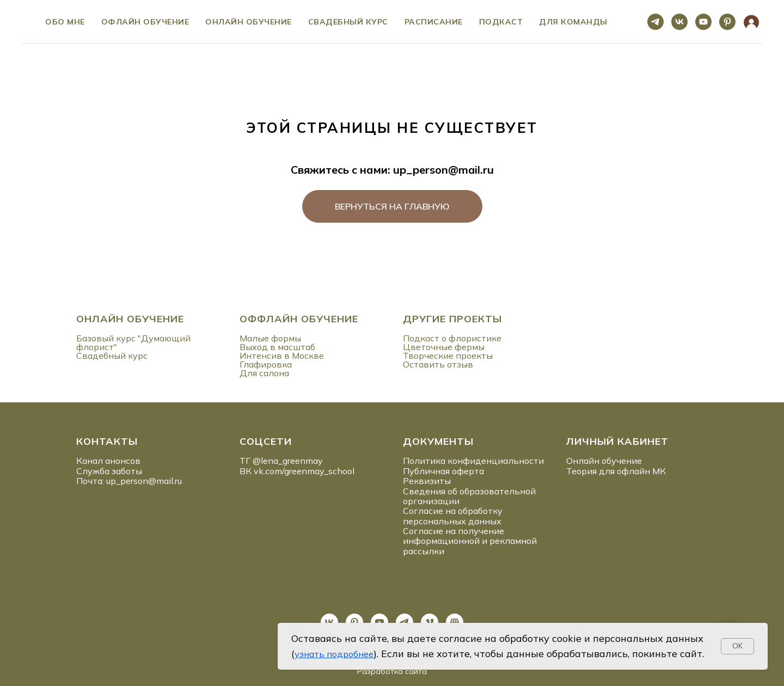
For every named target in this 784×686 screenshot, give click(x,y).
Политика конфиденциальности (473, 461)
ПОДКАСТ (501, 22)
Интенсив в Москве (282, 356)
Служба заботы (109, 471)
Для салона (264, 373)
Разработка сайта (392, 671)
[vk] (679, 22)
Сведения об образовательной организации (469, 496)
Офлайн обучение (145, 22)
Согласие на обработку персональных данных (453, 516)
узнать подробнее (334, 654)
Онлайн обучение (249, 22)
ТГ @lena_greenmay (281, 461)
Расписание (434, 22)
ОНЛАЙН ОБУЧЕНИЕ (130, 319)
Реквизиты (427, 481)
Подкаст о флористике (452, 338)
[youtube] (703, 22)
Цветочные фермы (444, 347)
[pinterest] (727, 22)
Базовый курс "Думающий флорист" (133, 342)
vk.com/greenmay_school (304, 471)
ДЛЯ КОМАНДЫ (573, 22)
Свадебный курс (348, 22)
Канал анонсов (108, 461)
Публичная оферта (443, 471)
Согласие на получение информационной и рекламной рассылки (470, 541)
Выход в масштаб (277, 347)
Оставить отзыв (438, 364)
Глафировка (266, 364)
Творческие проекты (448, 356)
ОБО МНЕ (65, 22)
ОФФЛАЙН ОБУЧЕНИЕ (299, 319)
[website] (751, 22)
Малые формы (270, 338)
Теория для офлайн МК (616, 471)
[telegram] (656, 22)
